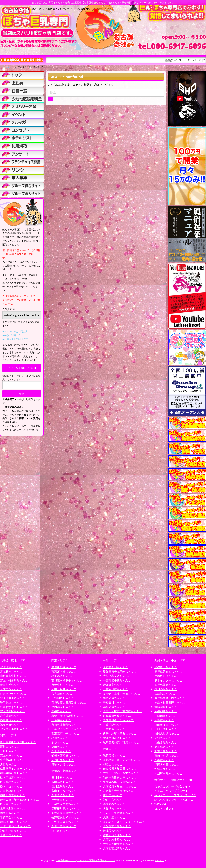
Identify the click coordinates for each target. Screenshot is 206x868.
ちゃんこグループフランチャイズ (175, 795)
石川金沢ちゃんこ (63, 786)
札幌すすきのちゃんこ (14, 707)
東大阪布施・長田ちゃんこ (120, 782)
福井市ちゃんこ (61, 831)
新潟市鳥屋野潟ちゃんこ (67, 813)
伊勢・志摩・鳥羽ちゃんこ (120, 733)
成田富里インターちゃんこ (17, 769)
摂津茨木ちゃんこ (114, 831)
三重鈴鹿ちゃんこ (114, 729)
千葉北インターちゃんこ (67, 729)
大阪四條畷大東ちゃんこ (118, 844)
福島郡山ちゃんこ (11, 720)
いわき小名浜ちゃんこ (14, 694)
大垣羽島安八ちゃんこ (117, 676)
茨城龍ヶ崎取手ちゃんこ (67, 680)
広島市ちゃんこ (164, 720)
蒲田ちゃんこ (60, 747)
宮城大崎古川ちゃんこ (14, 680)
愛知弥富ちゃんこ (114, 685)
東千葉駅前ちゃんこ (12, 760)
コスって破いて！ (166, 809)
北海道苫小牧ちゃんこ (14, 729)
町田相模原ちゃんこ (12, 791)
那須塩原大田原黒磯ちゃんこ (70, 702)
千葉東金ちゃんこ (11, 817)
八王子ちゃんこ (61, 751)
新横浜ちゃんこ (61, 711)
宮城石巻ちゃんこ (11, 671)
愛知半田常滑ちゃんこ (117, 738)
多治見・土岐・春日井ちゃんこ (122, 694)
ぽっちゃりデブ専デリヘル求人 (174, 800)
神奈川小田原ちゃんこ (14, 831)
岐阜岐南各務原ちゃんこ (118, 716)
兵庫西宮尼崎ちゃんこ (117, 848)
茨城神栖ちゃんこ (63, 698)
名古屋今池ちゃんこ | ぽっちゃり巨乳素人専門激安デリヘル (85, 860)
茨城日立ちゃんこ (63, 760)
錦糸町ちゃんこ (10, 813)
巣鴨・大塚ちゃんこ (64, 764)
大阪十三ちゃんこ (114, 817)
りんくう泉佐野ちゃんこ (118, 813)
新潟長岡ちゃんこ (63, 795)
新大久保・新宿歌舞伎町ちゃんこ (21, 800)
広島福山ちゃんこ (166, 694)
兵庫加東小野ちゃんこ (117, 839)
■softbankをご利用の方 (15, 339)
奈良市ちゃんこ (113, 795)
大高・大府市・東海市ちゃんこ (122, 711)
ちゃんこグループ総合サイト (173, 786)
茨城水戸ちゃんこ (11, 755)
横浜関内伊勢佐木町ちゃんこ (18, 742)
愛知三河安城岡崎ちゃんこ (120, 671)
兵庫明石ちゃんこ (114, 804)
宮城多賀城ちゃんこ (12, 711)
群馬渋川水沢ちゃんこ (14, 822)
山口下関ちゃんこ (166, 729)
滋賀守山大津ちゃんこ (117, 835)
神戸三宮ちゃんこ (114, 800)
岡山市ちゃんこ (164, 760)
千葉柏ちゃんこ (61, 720)
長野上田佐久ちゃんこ (65, 822)
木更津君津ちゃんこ (12, 809)
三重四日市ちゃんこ (115, 689)
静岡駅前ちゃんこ (114, 698)
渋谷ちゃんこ (60, 742)
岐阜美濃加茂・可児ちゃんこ (121, 742)
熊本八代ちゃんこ (166, 751)
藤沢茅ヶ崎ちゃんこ (64, 671)
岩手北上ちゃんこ (11, 702)
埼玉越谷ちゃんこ (63, 676)
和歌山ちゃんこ (113, 764)
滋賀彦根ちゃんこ (114, 755)
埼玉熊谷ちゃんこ (11, 782)
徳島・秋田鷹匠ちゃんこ (170, 702)
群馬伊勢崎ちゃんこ (64, 667)
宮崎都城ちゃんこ (166, 707)
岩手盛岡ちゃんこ (11, 716)
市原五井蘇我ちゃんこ (65, 725)
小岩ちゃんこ (60, 738)
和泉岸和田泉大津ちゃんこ (120, 777)
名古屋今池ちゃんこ (115, 667)
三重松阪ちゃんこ (114, 725)
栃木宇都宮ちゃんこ (12, 777)
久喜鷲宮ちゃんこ (63, 694)
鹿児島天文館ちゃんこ (168, 671)
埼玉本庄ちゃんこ (11, 804)
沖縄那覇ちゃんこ (166, 711)
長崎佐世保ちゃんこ (167, 676)
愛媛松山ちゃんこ (166, 667)
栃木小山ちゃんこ (11, 786)
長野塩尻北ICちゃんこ (65, 817)
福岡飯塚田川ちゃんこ (168, 725)
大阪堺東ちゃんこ (114, 809)
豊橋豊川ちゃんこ (114, 702)
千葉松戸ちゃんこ (11, 835)
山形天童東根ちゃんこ (14, 676)
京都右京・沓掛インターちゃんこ (124, 822)
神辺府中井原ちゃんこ (168, 773)
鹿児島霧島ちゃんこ (167, 685)
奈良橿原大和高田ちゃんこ (120, 769)
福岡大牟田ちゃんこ (167, 764)
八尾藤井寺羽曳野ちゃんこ (120, 791)
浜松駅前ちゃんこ (114, 707)
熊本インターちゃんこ (168, 680)
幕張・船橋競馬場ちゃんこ (68, 716)
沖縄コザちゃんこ (166, 769)
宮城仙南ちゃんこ (11, 667)
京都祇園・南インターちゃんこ (122, 760)
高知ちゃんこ (163, 738)
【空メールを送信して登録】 (22, 368)
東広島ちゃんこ (164, 747)
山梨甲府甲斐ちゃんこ (65, 804)
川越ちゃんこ (8, 764)
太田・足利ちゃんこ (64, 689)
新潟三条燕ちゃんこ (64, 826)
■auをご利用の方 (12, 335)
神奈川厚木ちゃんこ (12, 795)
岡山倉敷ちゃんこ (166, 742)
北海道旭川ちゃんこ (12, 698)
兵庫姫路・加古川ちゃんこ (120, 786)
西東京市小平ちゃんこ (65, 733)
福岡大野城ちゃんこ (167, 733)
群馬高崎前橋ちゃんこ (14, 773)
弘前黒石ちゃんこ (11, 689)
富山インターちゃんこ (65, 791)
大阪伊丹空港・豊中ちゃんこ (121, 773)
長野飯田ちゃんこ (63, 800)
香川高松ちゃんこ (166, 689)
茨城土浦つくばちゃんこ (15, 826)
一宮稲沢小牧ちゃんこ (117, 680)
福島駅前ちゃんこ (11, 725)
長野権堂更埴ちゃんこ (65, 809)
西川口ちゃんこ (10, 746)
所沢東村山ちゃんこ (64, 685)
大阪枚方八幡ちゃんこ (117, 826)
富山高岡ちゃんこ (63, 782)
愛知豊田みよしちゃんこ (118, 720)
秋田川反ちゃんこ (11, 685)
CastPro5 (160, 860)
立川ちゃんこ (8, 751)
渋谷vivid (160, 804)
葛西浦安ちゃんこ (63, 707)
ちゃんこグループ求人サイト (173, 791)
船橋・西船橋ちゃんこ (65, 756)
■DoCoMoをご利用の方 (15, 332)
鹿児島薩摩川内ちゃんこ (170, 698)
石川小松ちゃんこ (63, 777)
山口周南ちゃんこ (166, 716)
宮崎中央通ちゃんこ (167, 756)
